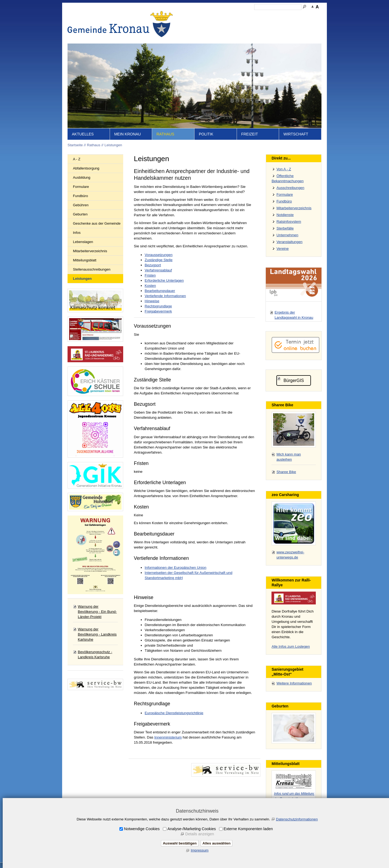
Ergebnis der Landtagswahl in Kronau (294, 315)
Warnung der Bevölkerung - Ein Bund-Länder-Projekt (97, 612)
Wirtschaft (296, 134)
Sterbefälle (285, 228)
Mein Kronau (128, 134)
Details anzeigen (200, 834)
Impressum (248, 15)
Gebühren (81, 205)
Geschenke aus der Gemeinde (97, 223)
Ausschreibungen (290, 188)
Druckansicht (296, 15)
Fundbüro (81, 196)
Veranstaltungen (289, 242)
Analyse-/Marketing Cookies (192, 829)
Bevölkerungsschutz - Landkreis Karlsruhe (95, 654)
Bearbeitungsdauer (160, 291)
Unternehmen (287, 235)
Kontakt (228, 15)
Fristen (150, 275)
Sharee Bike (286, 472)
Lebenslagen (83, 242)
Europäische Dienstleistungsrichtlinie (174, 713)
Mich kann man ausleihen (289, 457)
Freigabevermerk (158, 311)
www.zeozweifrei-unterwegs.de (290, 555)
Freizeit (250, 134)
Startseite (197, 15)
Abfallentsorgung (86, 168)
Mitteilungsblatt (85, 260)
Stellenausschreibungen (92, 269)
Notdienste (285, 215)
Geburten (80, 214)
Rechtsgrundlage (158, 306)
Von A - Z (284, 169)
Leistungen (113, 145)
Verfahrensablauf (158, 270)
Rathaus (165, 134)
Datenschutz (271, 15)
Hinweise (152, 301)
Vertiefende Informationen (165, 296)
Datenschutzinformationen (297, 819)
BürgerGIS (294, 380)
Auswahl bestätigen (180, 843)
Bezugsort (153, 265)
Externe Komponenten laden (248, 829)
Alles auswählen (217, 843)
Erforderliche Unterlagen (164, 280)
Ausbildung (82, 177)
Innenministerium (168, 737)
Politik (206, 134)
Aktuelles (83, 134)
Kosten (150, 286)
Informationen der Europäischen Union (176, 568)
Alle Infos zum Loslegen (291, 646)
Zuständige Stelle (159, 260)
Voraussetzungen (159, 255)
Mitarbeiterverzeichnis (90, 251)
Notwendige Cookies (142, 829)
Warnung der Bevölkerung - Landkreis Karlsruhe (97, 634)
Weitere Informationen (294, 683)
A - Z (77, 159)
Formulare (81, 187)
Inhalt (214, 15)
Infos (77, 233)
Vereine (282, 249)
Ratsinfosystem (289, 222)
